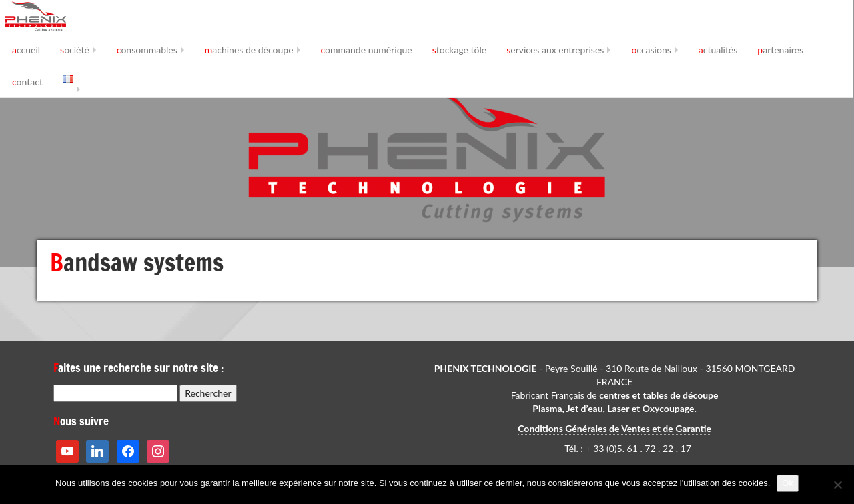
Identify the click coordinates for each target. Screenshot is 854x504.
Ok (788, 483)
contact (27, 82)
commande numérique (367, 50)
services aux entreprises (555, 50)
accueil (26, 50)
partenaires (780, 50)
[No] (837, 485)
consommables (147, 50)
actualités (718, 50)
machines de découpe (249, 50)
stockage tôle (460, 50)
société (75, 50)
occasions (651, 50)
